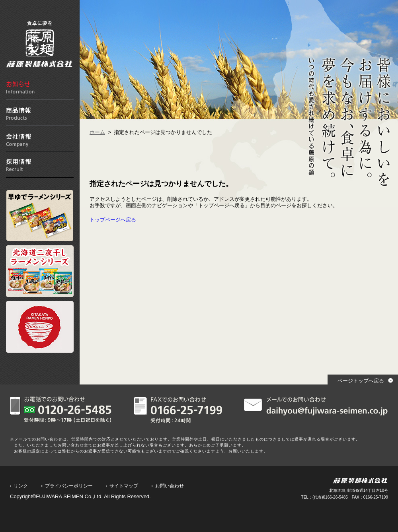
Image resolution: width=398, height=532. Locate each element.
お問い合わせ (170, 486)
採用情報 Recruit (40, 165)
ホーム (97, 132)
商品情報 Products (40, 113)
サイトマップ (124, 486)
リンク (21, 486)
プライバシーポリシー (69, 486)
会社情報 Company (40, 139)
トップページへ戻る (113, 220)
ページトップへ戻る (361, 381)
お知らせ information (40, 87)
